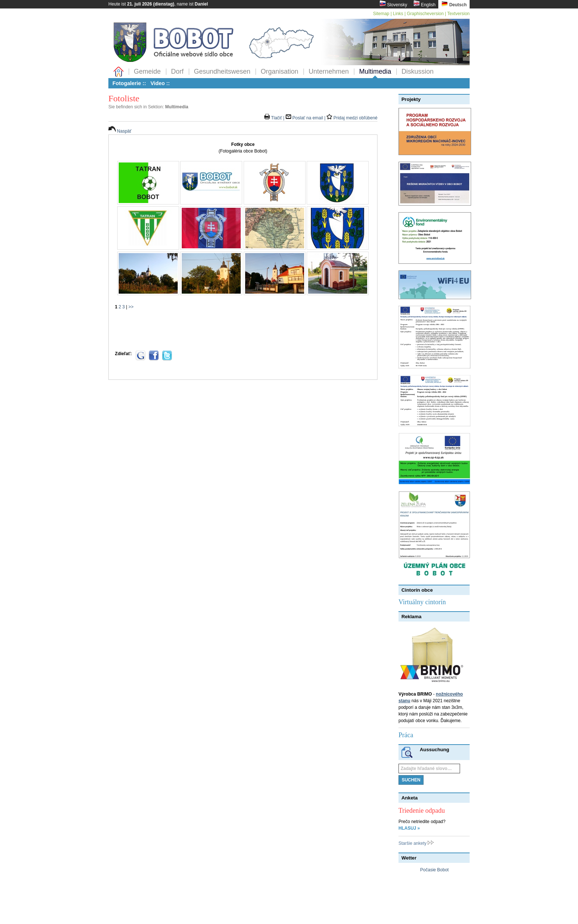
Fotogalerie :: (129, 83)
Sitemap (381, 14)
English (424, 4)
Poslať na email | (306, 118)
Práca (406, 735)
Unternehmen (329, 71)
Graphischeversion (425, 14)
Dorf (177, 71)
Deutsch (454, 4)
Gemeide (147, 71)
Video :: (160, 83)
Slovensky (393, 4)
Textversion (458, 14)
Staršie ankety (416, 843)
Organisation (279, 71)
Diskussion (417, 71)
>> (131, 307)
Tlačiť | (275, 118)
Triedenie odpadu (422, 811)
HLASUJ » (409, 828)
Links (398, 14)
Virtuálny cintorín (422, 602)
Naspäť (120, 131)
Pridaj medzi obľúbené (352, 118)
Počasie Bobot (434, 870)
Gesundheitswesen (222, 71)
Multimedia (375, 71)
